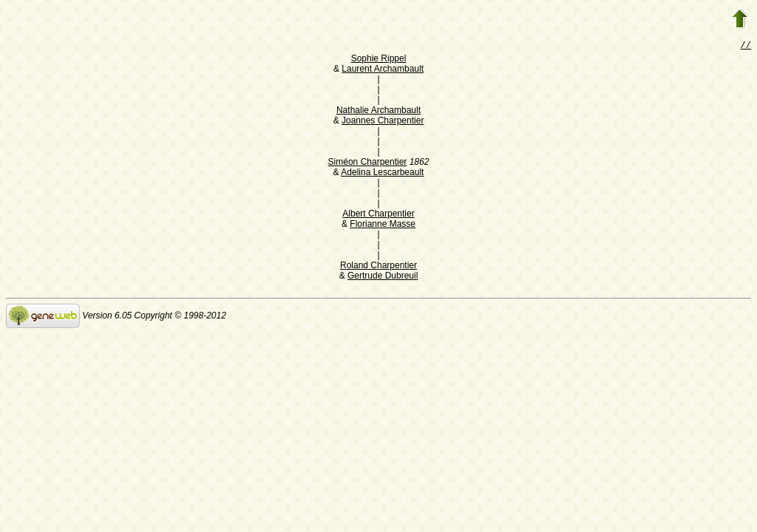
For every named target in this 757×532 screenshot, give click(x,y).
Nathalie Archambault (378, 112)
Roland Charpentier (378, 267)
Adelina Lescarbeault (382, 174)
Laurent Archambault (383, 70)
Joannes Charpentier (383, 122)
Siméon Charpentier (368, 163)
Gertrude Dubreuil (383, 277)
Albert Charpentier (378, 215)
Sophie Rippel (379, 60)
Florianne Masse (383, 225)
